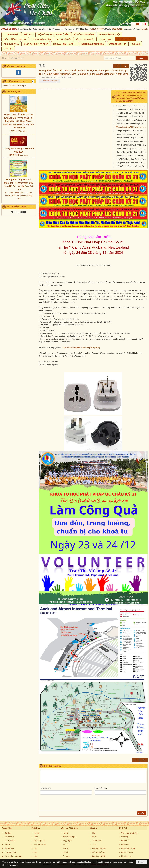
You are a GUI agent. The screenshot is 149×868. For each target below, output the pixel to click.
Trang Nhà (7, 828)
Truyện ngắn (67, 841)
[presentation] (62, 803)
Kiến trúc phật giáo (70, 837)
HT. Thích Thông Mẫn (18, 155)
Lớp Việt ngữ (9, 848)
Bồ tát (94, 837)
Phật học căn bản (40, 844)
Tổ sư (94, 844)
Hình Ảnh (123, 828)
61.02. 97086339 (97, 29)
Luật (35, 852)
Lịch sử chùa (9, 837)
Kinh (35, 848)
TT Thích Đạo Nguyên (49, 81)
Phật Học (36, 828)
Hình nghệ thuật (127, 852)
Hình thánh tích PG (128, 848)
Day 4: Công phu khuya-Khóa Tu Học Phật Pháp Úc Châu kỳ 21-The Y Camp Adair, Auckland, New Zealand (132, 145)
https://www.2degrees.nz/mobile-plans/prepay (81, 347)
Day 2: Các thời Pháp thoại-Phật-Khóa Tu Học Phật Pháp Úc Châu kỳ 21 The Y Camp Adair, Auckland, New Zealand (132, 138)
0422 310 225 (119, 29)
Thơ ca (66, 848)
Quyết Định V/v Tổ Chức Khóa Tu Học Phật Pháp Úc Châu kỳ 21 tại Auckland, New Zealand (132, 106)
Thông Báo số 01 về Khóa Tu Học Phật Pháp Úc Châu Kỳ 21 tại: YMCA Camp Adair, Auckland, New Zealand (132, 109)
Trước (117, 66)
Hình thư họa (126, 856)
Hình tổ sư (125, 844)
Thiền (36, 837)
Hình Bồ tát (125, 841)
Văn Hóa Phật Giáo (69, 828)
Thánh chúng (97, 841)
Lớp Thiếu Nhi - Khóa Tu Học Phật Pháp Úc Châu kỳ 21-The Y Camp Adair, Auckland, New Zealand (132, 159)
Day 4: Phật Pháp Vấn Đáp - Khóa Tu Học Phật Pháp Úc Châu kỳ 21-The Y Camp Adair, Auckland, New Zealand (132, 148)
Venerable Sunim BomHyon (15, 85)
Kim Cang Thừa (39, 841)
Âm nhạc (66, 856)
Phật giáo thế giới (98, 852)
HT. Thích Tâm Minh (19, 131)
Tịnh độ (37, 833)
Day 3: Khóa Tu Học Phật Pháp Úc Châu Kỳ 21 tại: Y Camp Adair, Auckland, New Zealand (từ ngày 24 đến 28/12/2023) (132, 141)
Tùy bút (66, 844)
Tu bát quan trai (10, 852)
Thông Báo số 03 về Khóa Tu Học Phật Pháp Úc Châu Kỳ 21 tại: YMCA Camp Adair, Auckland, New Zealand (132, 116)
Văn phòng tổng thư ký (130, 833)
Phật (94, 833)
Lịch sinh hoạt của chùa (13, 856)
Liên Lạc (7, 844)
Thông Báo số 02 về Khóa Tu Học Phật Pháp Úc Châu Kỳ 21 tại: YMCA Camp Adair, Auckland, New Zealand (132, 113)
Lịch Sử (93, 828)
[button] (65, 44)
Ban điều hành (10, 841)
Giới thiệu (8, 833)
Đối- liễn (66, 852)
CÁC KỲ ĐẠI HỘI (14, 92)
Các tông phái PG (98, 856)
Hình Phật (125, 837)
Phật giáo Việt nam (99, 848)
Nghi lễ (65, 833)
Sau (125, 66)
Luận (36, 856)
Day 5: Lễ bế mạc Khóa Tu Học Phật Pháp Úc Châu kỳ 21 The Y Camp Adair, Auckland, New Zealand (132, 156)
